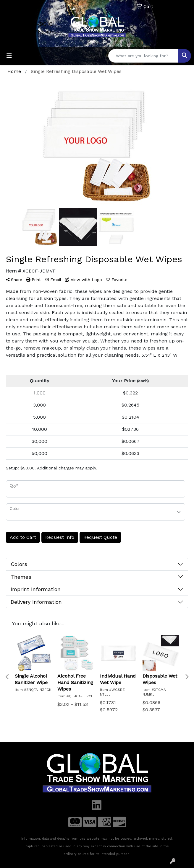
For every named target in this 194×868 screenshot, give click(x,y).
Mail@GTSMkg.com (32, 31)
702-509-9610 (32, 24)
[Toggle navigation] (9, 56)
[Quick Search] (143, 56)
